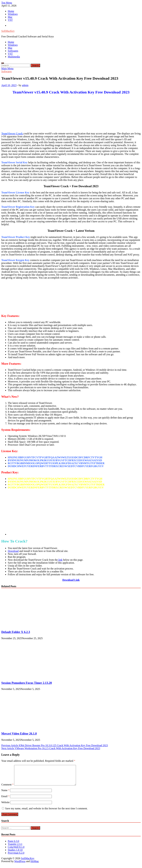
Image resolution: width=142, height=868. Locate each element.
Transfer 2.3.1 (15, 848)
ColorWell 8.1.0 (16, 851)
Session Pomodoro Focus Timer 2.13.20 (27, 683)
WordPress (20, 865)
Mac (10, 17)
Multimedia (14, 57)
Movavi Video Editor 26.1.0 (19, 734)
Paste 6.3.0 (13, 845)
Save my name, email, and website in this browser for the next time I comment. (46, 812)
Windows (13, 14)
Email (5, 800)
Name (5, 794)
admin (25, 85)
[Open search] (3, 63)
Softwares (13, 51)
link (60, 560)
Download (13, 551)
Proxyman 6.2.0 (16, 857)
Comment (7, 788)
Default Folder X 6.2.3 (16, 632)
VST (10, 20)
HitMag (35, 865)
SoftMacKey (8, 31)
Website (5, 806)
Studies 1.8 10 (15, 854)
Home (11, 11)
